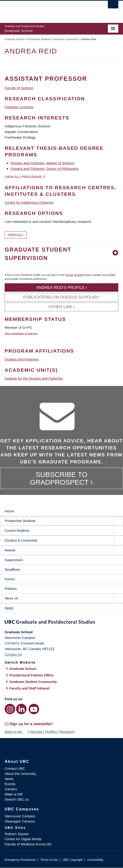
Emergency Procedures (20, 860)
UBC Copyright (73, 860)
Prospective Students (39, 39)
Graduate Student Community (33, 682)
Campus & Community (21, 540)
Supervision (14, 560)
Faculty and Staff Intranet (29, 688)
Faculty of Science (19, 88)
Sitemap (36, 732)
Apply (9, 608)
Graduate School (14, 39)
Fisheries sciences (19, 107)
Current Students (17, 531)
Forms (10, 579)
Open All (16, 235)
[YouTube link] (34, 709)
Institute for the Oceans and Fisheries (34, 378)
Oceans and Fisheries (22, 359)
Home (9, 511)
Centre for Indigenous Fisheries (29, 202)
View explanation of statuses (21, 333)
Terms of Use (49, 860)
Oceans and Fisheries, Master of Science (42, 163)
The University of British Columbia (44, 10)
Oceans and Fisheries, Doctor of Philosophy (45, 169)
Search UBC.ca (17, 799)
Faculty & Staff (74, 275)
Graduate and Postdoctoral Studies (61, 623)
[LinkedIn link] (21, 709)
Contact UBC (15, 768)
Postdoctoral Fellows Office (31, 675)
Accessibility (95, 860)
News (9, 779)
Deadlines (12, 569)
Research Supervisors (66, 39)
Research (67, 732)
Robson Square (17, 834)
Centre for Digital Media (23, 839)
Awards (10, 550)
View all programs (23, 177)
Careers (11, 789)
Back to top (16, 732)
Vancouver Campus (20, 816)
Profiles (51, 732)
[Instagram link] (10, 709)
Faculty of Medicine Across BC (28, 844)
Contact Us (13, 654)
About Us (11, 598)
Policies (11, 589)
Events (10, 784)
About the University (20, 774)
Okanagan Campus (20, 821)
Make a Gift (14, 794)
